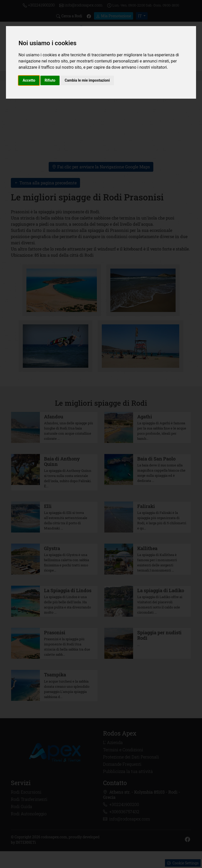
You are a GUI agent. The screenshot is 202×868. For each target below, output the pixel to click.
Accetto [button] (29, 80)
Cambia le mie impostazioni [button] (87, 80)
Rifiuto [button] (50, 80)
